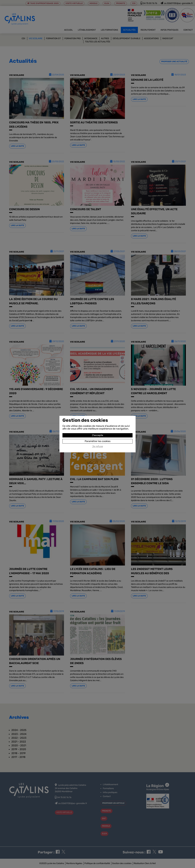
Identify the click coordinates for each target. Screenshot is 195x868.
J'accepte (97, 435)
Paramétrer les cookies (98, 441)
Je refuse (98, 446)
